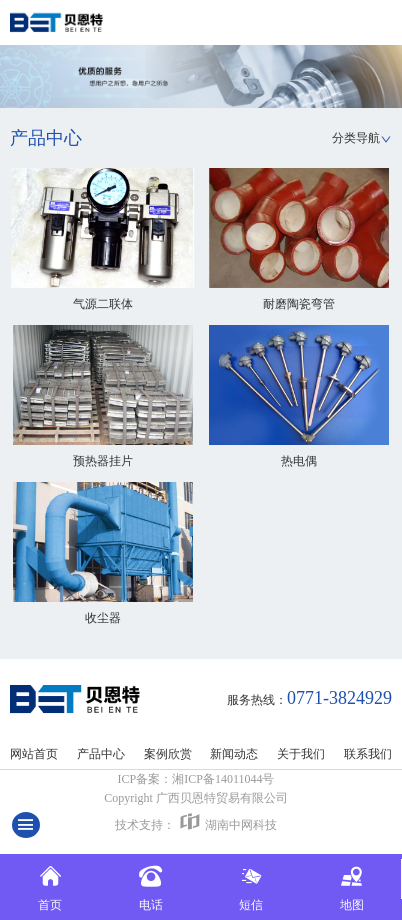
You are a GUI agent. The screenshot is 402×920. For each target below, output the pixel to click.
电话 (151, 885)
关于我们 (301, 754)
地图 (352, 885)
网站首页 (34, 754)
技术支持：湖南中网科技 (196, 821)
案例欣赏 (168, 754)
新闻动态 (234, 754)
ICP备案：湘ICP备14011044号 (196, 779)
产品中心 (101, 754)
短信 (251, 885)
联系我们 (368, 754)
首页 (50, 885)
